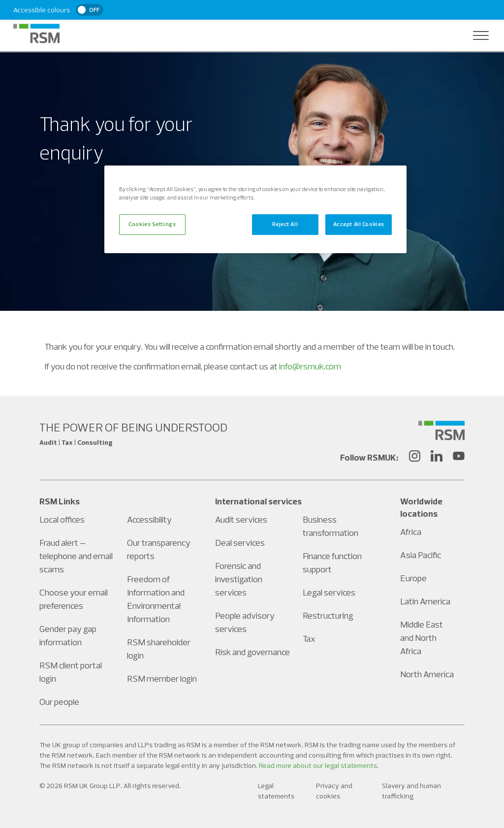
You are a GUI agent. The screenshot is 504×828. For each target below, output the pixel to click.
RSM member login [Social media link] (162, 679)
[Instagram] (414, 458)
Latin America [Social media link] (425, 601)
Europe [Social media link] (413, 578)
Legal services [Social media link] (329, 592)
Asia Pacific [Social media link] (421, 555)
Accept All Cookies (359, 224)
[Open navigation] (481, 35)
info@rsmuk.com (310, 366)
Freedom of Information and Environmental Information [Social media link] (156, 599)
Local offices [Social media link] (62, 519)
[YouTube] (459, 458)
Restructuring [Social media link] (328, 615)
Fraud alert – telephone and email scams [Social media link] (76, 556)
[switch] (90, 10)
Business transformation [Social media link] (331, 526)
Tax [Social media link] (309, 639)
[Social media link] (441, 431)
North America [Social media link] (427, 674)
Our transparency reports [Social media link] (159, 549)
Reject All (285, 224)
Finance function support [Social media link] (332, 563)
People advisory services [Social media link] (245, 622)
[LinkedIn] (437, 458)
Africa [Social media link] (411, 532)
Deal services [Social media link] (240, 543)
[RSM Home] (36, 33)
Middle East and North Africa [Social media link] (422, 638)
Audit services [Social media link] (241, 519)
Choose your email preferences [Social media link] (74, 599)
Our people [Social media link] (59, 702)
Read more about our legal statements (318, 765)
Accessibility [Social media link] (149, 519)
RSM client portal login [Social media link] (71, 672)
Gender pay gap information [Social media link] (68, 635)
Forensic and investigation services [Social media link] (239, 579)
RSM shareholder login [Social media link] (159, 649)
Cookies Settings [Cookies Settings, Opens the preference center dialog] (152, 224)
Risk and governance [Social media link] (252, 652)
